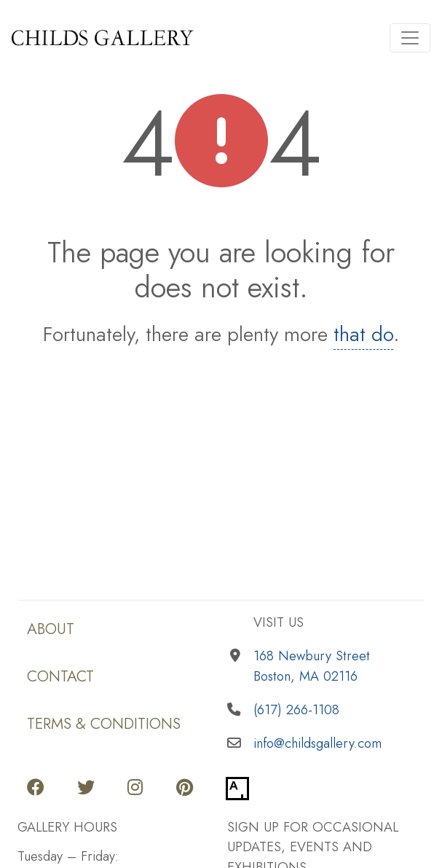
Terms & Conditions (104, 723)
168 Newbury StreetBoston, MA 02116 (312, 666)
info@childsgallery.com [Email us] (317, 743)
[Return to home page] (189, 38)
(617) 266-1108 (296, 709)
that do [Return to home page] (363, 334)
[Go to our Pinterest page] (185, 789)
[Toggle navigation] (410, 38)
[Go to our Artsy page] (237, 789)
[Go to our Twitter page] (86, 789)
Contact (60, 676)
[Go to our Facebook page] (36, 789)
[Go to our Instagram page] (135, 789)
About (51, 629)
